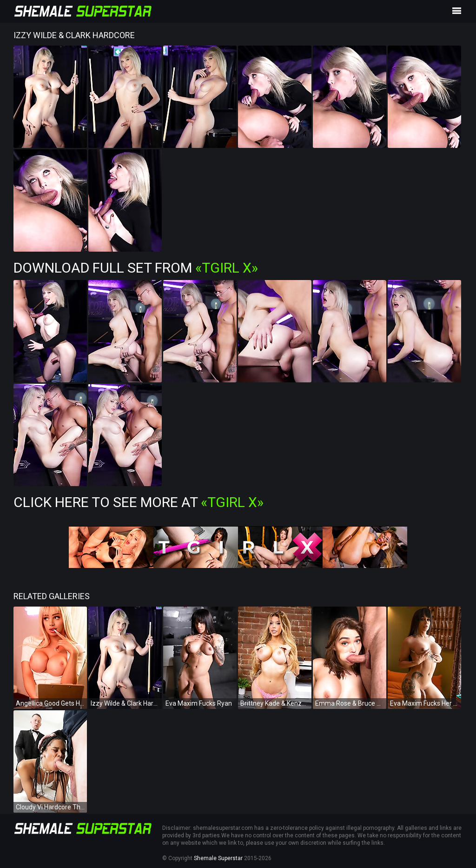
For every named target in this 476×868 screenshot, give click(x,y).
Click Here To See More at (139, 502)
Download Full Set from (136, 268)
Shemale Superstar (218, 858)
